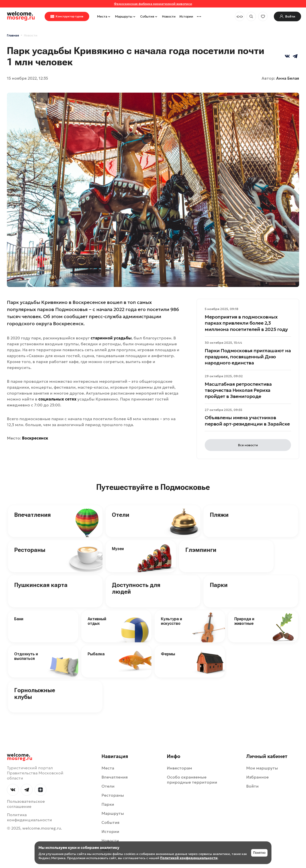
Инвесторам (179, 768)
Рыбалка (96, 654)
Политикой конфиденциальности (189, 858)
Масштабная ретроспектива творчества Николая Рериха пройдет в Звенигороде (238, 390)
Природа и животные (244, 621)
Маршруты (126, 16)
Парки (219, 585)
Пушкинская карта (41, 585)
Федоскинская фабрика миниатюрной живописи (153, 4)
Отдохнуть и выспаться (26, 656)
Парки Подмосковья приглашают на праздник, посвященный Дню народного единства (248, 357)
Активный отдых (97, 621)
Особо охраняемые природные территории (192, 780)
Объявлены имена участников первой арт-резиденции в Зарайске (247, 421)
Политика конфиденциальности (29, 817)
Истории (186, 16)
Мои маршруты (262, 768)
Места (104, 16)
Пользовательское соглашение (26, 804)
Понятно (259, 853)
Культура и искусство (171, 621)
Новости (169, 16)
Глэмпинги (201, 550)
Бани (19, 619)
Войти (252, 786)
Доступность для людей (136, 588)
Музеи (118, 549)
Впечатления (32, 515)
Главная (13, 35)
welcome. (20, 757)
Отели (121, 515)
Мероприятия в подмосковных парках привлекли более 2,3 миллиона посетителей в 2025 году (246, 323)
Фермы (168, 654)
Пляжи (219, 515)
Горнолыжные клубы (35, 694)
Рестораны (30, 550)
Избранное (257, 777)
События (149, 16)
